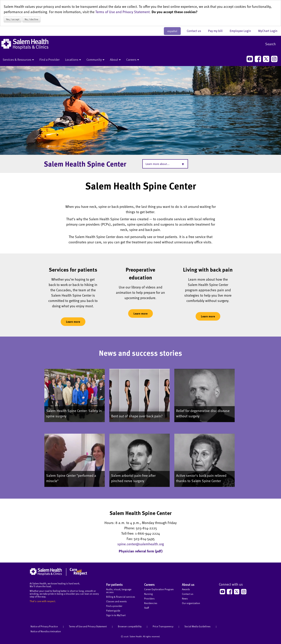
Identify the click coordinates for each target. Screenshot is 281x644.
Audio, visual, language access (119, 591)
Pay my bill (217, 31)
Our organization (191, 603)
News (185, 598)
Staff (147, 608)
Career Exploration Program (159, 589)
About (115, 60)
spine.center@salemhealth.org (141, 544)
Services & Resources (18, 60)
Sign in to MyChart (116, 615)
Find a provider (114, 606)
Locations (73, 60)
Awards (186, 589)
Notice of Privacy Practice (44, 626)
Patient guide (113, 611)
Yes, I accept (13, 19)
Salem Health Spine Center (85, 164)
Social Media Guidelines (197, 626)
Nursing (148, 594)
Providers (149, 598)
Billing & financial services (121, 597)
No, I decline (31, 19)
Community (95, 60)
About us (188, 584)
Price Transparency (163, 626)
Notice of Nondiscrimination (46, 631)
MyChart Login (268, 31)
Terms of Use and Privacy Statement (122, 12)
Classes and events (116, 601)
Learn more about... (158, 164)
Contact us (196, 31)
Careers (133, 60)
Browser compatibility (130, 626)
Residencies (151, 603)
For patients (114, 584)
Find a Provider (50, 59)
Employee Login (242, 31)
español (172, 31)
